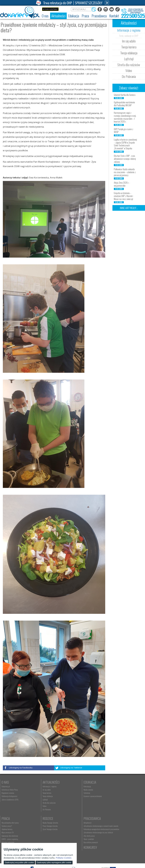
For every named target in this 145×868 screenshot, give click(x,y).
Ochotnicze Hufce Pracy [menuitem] (10, 790)
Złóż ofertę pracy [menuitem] (43, 840)
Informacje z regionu (129, 30)
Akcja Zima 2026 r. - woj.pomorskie (122, 184)
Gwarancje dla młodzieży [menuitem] (116, 800)
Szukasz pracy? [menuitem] (113, 790)
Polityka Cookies (64, 858)
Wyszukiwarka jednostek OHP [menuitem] (83, 823)
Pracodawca (46, 818)
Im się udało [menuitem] (41, 790)
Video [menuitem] (39, 806)
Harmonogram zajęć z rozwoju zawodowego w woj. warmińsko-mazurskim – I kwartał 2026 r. (125, 117)
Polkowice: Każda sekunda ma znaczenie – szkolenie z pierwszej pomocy (125, 172)
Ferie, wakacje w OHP (129, 36)
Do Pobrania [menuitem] (41, 809)
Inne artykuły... (129, 208)
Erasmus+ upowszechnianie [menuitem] (82, 796)
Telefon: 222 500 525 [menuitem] (80, 829)
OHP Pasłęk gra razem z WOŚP (123, 131)
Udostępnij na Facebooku (21, 768)
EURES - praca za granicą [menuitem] (116, 803)
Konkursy (115, 818)
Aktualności (46, 782)
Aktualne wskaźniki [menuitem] (115, 806)
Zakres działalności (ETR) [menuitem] (10, 800)
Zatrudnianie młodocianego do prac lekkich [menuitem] (52, 837)
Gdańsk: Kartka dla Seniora (125, 95)
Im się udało (129, 41)
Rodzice (7, 818)
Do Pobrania (129, 76)
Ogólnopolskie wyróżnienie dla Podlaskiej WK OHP (124, 104)
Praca (112, 782)
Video (129, 70)
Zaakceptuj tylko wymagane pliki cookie (54, 862)
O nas (5, 782)
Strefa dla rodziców (129, 65)
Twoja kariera (129, 47)
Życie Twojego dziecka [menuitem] (9, 829)
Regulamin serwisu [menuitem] (8, 793)
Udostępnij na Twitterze (71, 768)
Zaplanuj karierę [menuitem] (114, 793)
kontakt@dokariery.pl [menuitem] (80, 826)
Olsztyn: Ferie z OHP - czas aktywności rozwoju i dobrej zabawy (125, 159)
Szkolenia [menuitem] (76, 793)
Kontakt (78, 818)
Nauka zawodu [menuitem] (77, 790)
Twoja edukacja (129, 53)
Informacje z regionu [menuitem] (44, 786)
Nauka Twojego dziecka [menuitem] (9, 823)
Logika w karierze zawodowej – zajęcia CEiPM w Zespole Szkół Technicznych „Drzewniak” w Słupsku (125, 144)
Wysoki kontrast (50, 9)
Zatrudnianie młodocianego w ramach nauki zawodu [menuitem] (52, 827)
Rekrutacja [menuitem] (76, 786)
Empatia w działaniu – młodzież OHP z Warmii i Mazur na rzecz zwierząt (123, 196)
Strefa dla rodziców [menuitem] (44, 803)
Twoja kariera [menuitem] (41, 793)
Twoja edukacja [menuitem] (42, 796)
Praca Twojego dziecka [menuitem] (9, 826)
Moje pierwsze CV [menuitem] (114, 796)
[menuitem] (45, 16)
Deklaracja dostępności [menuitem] (9, 796)
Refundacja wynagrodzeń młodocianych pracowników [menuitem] (50, 832)
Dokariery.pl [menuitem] (6, 786)
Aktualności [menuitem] (41, 823)
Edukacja (79, 782)
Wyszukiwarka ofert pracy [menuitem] (117, 786)
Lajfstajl (129, 59)
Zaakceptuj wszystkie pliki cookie (19, 862)
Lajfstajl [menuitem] (40, 800)
